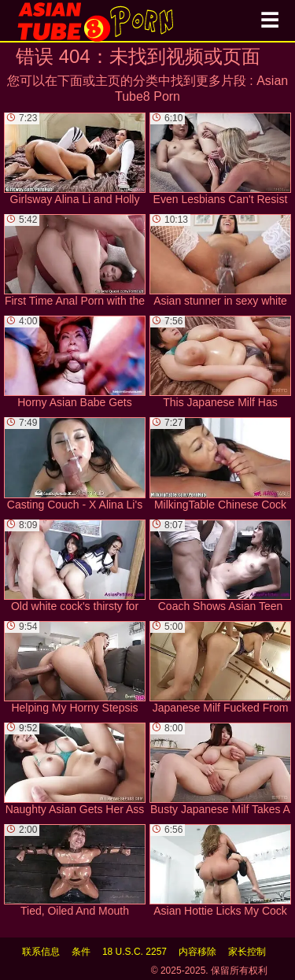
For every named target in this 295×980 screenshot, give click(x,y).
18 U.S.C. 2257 (135, 952)
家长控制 (247, 952)
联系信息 (41, 952)
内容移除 (197, 952)
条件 (81, 952)
